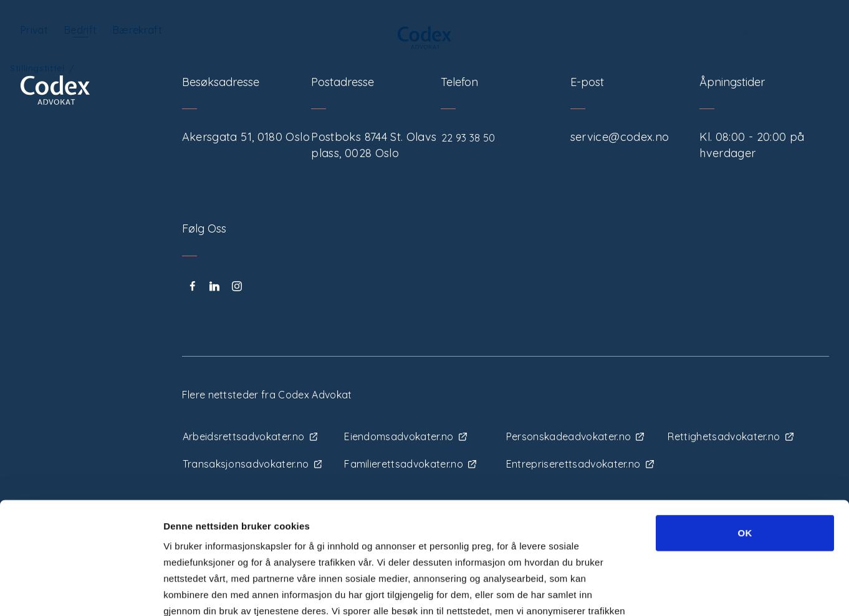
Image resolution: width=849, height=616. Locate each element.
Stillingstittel (37, 68)
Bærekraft (137, 30)
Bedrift (80, 30)
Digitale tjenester (225, 30)
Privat (34, 30)
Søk (744, 30)
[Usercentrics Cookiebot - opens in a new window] (81, 592)
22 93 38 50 (468, 138)
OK (745, 430)
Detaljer (665, 591)
